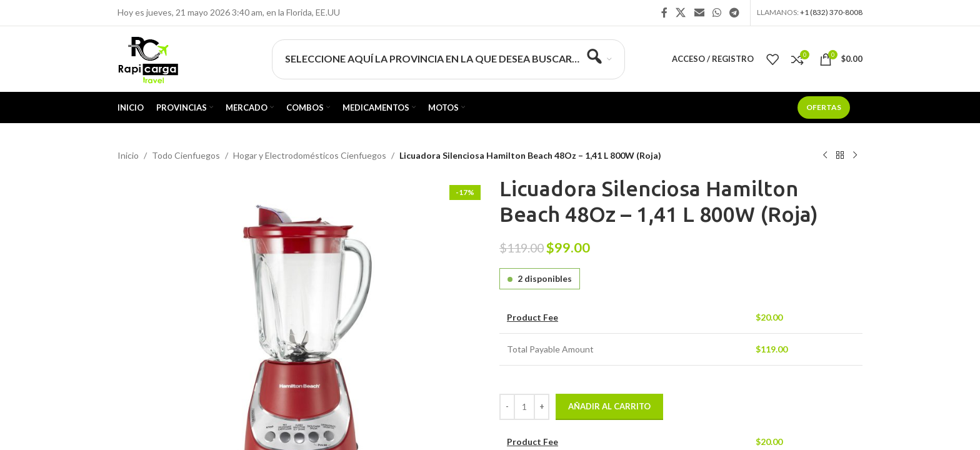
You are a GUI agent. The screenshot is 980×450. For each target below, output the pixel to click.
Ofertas (824, 107)
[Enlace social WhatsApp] (717, 12)
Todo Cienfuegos (186, 155)
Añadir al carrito (609, 406)
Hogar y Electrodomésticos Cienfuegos (310, 155)
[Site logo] (148, 58)
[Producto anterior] (825, 156)
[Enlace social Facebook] (664, 12)
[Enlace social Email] (699, 12)
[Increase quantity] (542, 407)
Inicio (128, 155)
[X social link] (681, 12)
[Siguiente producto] (855, 156)
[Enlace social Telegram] (735, 12)
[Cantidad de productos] (524, 407)
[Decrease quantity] (507, 407)
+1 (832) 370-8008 (831, 12)
